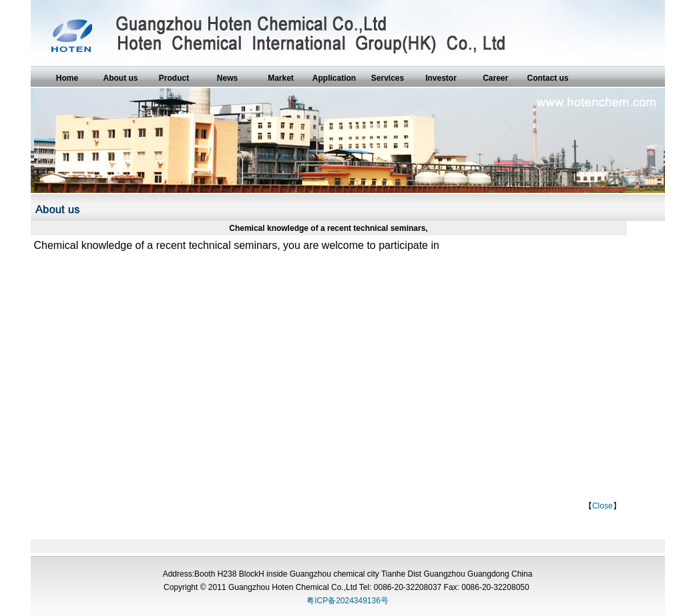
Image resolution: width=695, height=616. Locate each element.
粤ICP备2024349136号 (347, 601)
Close (603, 506)
